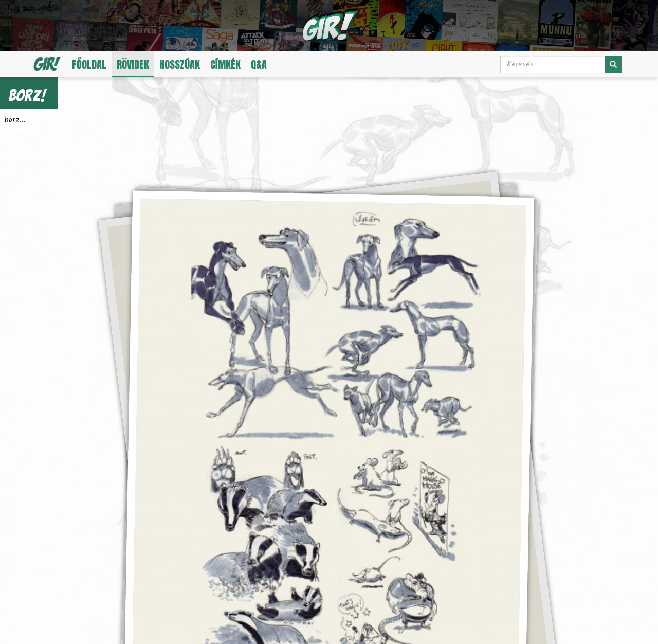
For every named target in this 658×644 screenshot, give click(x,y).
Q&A (259, 65)
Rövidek (133, 65)
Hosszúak (180, 65)
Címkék (225, 65)
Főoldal (89, 65)
